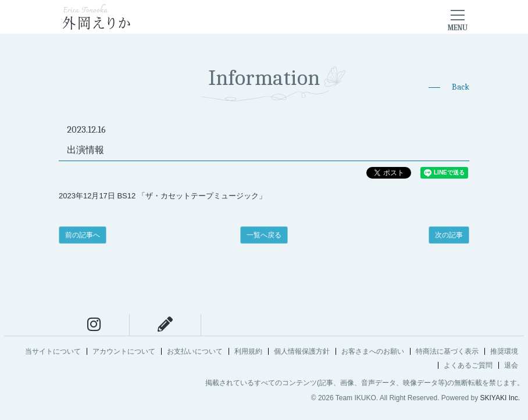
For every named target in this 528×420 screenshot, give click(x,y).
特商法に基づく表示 (447, 351)
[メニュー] (458, 17)
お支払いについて (195, 351)
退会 (511, 365)
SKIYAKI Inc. (500, 398)
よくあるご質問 (468, 365)
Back (461, 87)
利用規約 (248, 351)
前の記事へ (83, 235)
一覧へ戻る (264, 235)
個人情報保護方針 (302, 351)
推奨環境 (504, 351)
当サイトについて (53, 351)
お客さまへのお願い (373, 351)
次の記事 (449, 235)
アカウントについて (124, 351)
